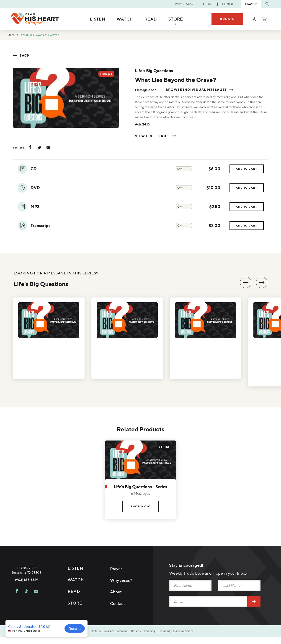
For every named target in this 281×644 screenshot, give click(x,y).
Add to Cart (243, 170)
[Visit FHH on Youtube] (36, 613)
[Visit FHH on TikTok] (26, 613)
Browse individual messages (196, 90)
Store (176, 19)
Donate (227, 19)
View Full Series (152, 136)
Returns (144, 632)
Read (151, 19)
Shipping (159, 632)
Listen (98, 19)
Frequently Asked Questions (189, 632)
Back (25, 55)
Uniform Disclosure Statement (113, 632)
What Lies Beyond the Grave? (48, 35)
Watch (125, 19)
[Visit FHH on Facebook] (17, 613)
